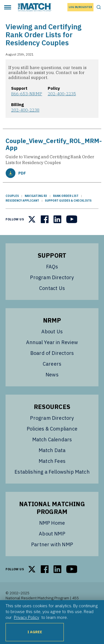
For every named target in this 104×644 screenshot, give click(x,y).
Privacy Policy (26, 617)
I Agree (35, 632)
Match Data (52, 450)
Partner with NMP (52, 544)
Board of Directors (52, 353)
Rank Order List (66, 196)
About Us (52, 332)
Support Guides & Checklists (68, 201)
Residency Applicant (22, 201)
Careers (52, 364)
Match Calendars (52, 440)
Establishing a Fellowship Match (52, 472)
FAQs (52, 267)
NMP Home (52, 523)
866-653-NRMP (27, 94)
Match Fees (52, 461)
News (52, 375)
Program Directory (52, 277)
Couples (12, 196)
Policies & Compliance (52, 429)
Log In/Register (80, 7)
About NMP (52, 534)
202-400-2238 (25, 110)
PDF (16, 173)
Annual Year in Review (52, 342)
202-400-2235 (62, 94)
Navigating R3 (36, 196)
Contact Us (52, 288)
